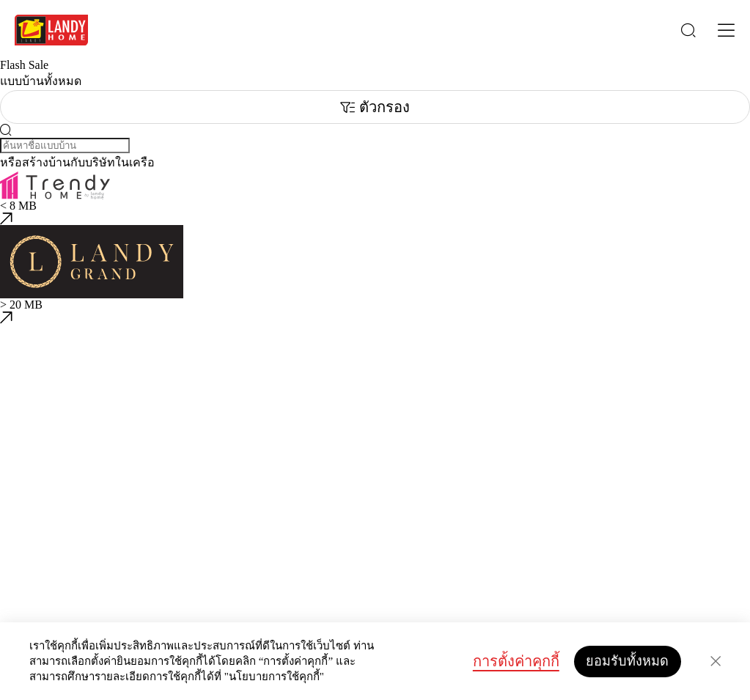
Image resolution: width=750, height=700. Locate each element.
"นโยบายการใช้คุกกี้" (274, 677)
